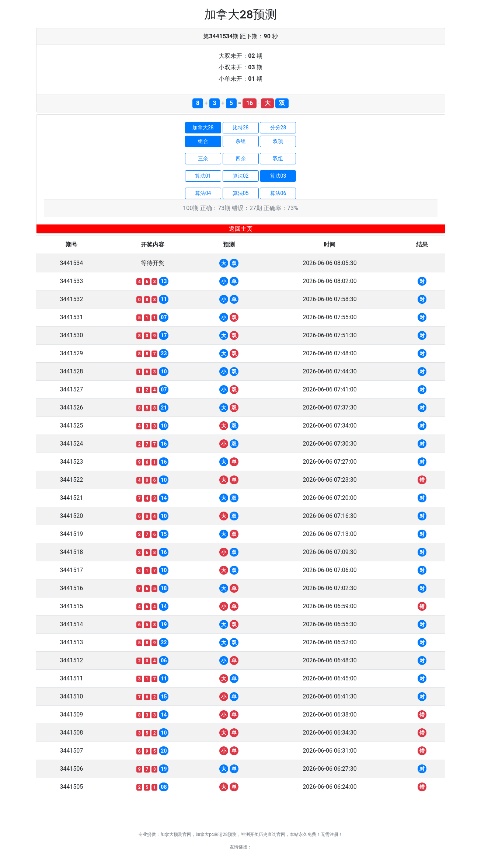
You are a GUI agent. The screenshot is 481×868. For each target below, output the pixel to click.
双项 (278, 141)
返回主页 (241, 229)
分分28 (278, 128)
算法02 (241, 176)
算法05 (241, 193)
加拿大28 (203, 128)
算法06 (278, 193)
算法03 (278, 176)
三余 (203, 158)
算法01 (203, 176)
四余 (241, 158)
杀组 (241, 141)
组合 (203, 141)
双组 (278, 158)
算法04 (203, 193)
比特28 (241, 128)
